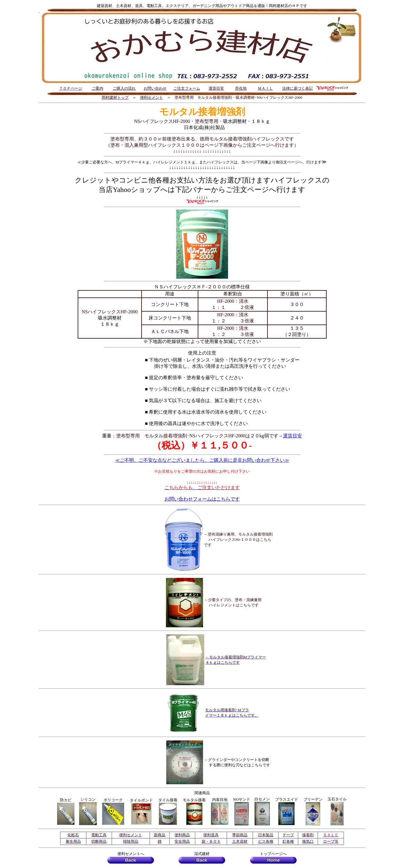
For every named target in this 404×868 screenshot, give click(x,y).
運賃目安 (292, 436)
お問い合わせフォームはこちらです (202, 499)
